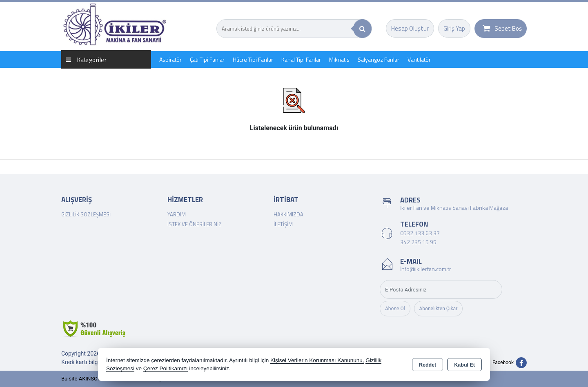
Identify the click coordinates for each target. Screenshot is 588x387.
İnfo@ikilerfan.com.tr (426, 269)
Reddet (428, 365)
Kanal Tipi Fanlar (301, 59)
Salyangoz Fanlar (379, 59)
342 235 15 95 (418, 242)
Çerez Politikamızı (166, 368)
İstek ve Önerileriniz (195, 224)
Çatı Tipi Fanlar (207, 59)
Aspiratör (170, 59)
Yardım (177, 214)
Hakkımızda (288, 214)
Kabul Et (464, 365)
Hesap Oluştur (410, 28)
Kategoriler (86, 59)
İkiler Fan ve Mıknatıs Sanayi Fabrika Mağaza (454, 208)
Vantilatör (419, 59)
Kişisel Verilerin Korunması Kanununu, (317, 360)
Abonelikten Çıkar (439, 309)
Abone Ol (395, 309)
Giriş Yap (454, 28)
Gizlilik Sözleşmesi (86, 214)
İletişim (283, 224)
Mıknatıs (339, 59)
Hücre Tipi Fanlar (253, 59)
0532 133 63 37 (420, 233)
